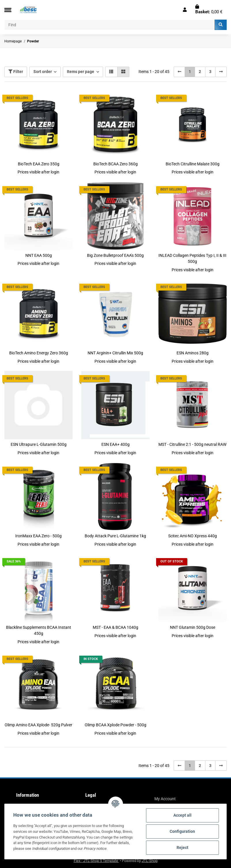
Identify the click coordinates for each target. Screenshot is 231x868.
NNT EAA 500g (39, 255)
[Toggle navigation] (8, 10)
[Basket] (209, 10)
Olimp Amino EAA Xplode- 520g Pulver (38, 725)
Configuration (182, 831)
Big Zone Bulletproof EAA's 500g (115, 255)
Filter (16, 72)
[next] (221, 72)
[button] (185, 10)
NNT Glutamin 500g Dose (193, 627)
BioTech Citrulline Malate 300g (193, 164)
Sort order (43, 72)
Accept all (182, 815)
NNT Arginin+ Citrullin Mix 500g (115, 353)
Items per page (81, 72)
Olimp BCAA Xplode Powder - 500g (115, 725)
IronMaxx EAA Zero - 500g (38, 536)
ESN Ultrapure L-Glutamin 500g (39, 444)
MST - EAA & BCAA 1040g (115, 627)
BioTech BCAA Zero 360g (115, 164)
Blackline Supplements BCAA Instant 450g (39, 630)
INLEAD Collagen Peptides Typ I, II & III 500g (192, 258)
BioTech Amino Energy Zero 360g (39, 353)
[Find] (110, 25)
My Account (165, 799)
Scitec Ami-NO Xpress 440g (193, 536)
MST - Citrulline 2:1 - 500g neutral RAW (192, 444)
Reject (182, 848)
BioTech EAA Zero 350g (39, 164)
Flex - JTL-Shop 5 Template (96, 861)
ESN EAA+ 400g (115, 444)
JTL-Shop (150, 861)
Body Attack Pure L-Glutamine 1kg (115, 536)
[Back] (179, 72)
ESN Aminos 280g (193, 353)
